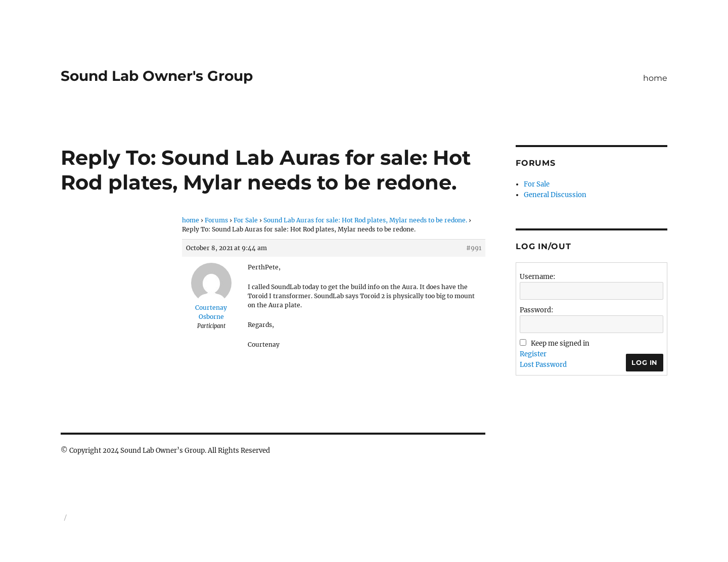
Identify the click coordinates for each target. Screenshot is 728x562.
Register (533, 354)
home (655, 78)
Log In (645, 362)
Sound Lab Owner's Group (157, 76)
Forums (216, 220)
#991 (474, 248)
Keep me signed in (560, 343)
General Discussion (555, 195)
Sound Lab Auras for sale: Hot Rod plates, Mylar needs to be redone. (365, 220)
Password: (536, 310)
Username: (537, 277)
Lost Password (543, 365)
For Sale (246, 220)
